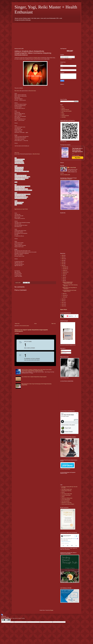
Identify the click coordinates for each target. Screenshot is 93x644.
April (64, 281)
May (64, 279)
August (64, 274)
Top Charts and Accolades (66, 111)
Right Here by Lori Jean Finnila (21, 209)
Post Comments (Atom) (24, 326)
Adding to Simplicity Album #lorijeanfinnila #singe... (68, 283)
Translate (68, 59)
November (65, 269)
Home (35, 324)
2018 (63, 301)
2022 (63, 262)
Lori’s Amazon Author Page (67, 494)
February (65, 295)
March (64, 294)
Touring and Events (65, 116)
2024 (63, 259)
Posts (63, 351)
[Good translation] (4, 620)
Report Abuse (64, 309)
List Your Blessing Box (66, 500)
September (65, 272)
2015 (63, 306)
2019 (63, 299)
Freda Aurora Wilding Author (67, 498)
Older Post (54, 324)
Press (63, 113)
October (64, 270)
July (64, 276)
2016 (63, 304)
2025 (63, 257)
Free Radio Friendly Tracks (67, 489)
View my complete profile (65, 175)
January (64, 297)
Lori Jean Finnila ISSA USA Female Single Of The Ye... (69, 291)
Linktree (63, 497)
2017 (63, 303)
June (64, 277)
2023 (63, 260)
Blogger (52, 610)
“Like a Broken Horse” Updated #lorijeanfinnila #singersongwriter (34, 377)
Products (63, 108)
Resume (63, 492)
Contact (63, 114)
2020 (63, 266)
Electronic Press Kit (65, 110)
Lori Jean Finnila (72, 168)
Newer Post (17, 324)
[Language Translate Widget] (68, 57)
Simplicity (36, 58)
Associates (64, 117)
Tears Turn (17, 153)
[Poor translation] (8, 620)
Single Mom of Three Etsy (66, 503)
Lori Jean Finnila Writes (66, 495)
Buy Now (78, 158)
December (65, 267)
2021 (63, 264)
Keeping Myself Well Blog (66, 491)
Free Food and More (65, 501)
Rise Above (17, 91)
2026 (63, 255)
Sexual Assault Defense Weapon (68, 504)
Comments (64, 353)
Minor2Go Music (32, 91)
